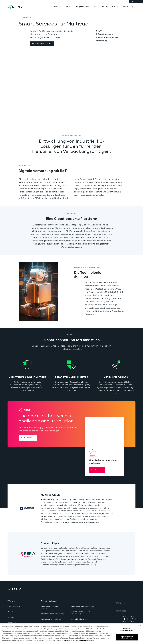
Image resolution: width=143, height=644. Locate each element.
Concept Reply (50, 543)
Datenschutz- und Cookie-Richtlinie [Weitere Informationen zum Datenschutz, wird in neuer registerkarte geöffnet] (79, 640)
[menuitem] (57, 7)
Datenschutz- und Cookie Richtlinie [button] (50, 608)
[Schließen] (140, 626)
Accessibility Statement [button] (79, 619)
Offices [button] (10, 612)
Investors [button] (11, 617)
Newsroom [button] (12, 622)
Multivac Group (50, 495)
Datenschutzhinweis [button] (52, 614)
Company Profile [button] (14, 607)
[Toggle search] (132, 7)
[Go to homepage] (15, 7)
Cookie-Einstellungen (127, 630)
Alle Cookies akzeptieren (127, 637)
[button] (42, 44)
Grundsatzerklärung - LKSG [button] (81, 613)
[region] (71, 634)
